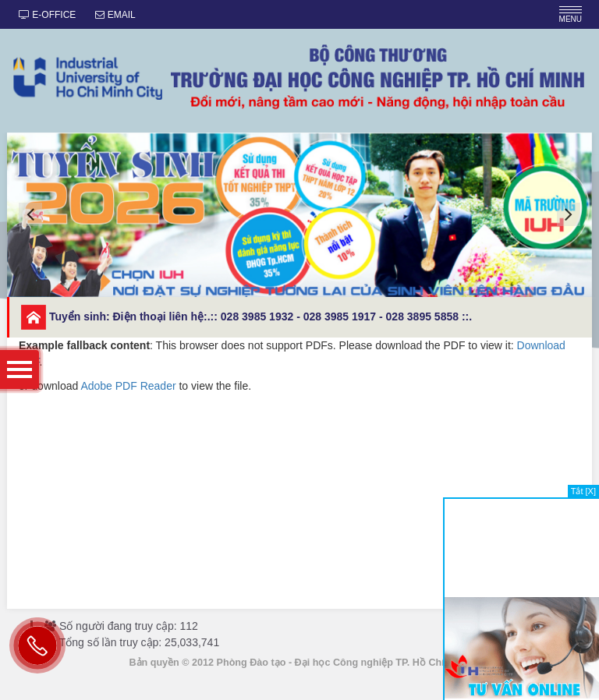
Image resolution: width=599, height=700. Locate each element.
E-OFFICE (47, 15)
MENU (571, 15)
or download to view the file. (299, 365)
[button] (30, 214)
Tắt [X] (583, 491)
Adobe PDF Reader (128, 386)
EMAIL (115, 15)
